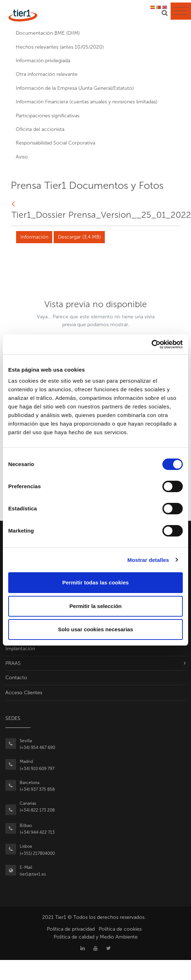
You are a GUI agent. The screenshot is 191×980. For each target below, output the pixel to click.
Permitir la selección (95, 606)
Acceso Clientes (24, 693)
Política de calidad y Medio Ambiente (96, 937)
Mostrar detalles (148, 560)
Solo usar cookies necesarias (95, 629)
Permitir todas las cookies (95, 582)
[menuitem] (95, 33)
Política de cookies (120, 929)
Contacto (16, 678)
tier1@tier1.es (33, 874)
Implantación (20, 649)
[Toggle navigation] (181, 11)
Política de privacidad (71, 929)
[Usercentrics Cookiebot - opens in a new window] (151, 344)
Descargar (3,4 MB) (79, 237)
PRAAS (13, 663)
